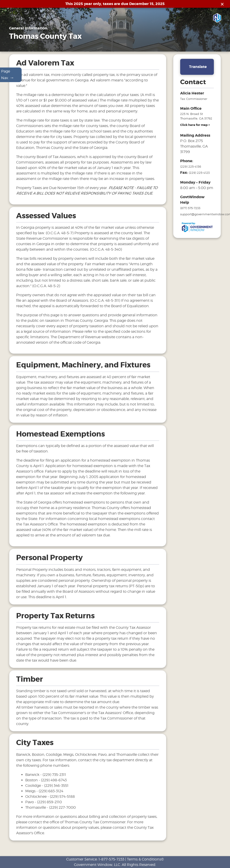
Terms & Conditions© (145, 859)
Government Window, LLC (97, 865)
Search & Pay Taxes (185, 46)
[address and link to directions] (195, 125)
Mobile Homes (130, 46)
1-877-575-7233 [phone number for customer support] (111, 859)
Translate (198, 67)
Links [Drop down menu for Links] (155, 46)
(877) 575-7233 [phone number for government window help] (190, 208)
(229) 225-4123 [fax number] (199, 173)
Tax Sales (103, 46)
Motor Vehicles (77, 46)
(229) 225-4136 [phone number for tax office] (191, 166)
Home (14, 46)
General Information (42, 46)
